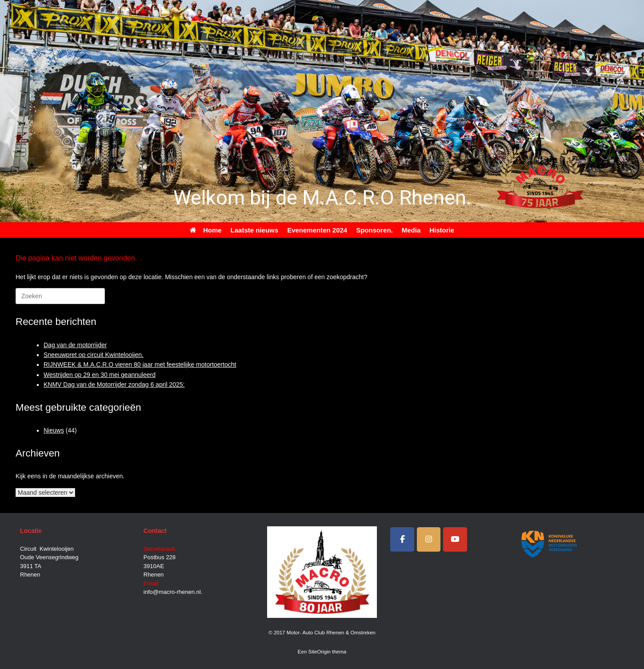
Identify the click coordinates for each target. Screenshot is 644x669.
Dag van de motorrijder (75, 345)
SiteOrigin (320, 652)
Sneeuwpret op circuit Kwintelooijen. (94, 355)
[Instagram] (429, 539)
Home (206, 230)
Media (411, 230)
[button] (14, 111)
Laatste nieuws (255, 230)
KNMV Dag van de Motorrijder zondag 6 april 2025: (114, 385)
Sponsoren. (374, 230)
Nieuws (54, 430)
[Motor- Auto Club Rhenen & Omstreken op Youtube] (455, 539)
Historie (442, 230)
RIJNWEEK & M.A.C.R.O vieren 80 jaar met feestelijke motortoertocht (140, 365)
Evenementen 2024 (317, 230)
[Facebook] (402, 539)
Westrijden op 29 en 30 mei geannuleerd (100, 375)
